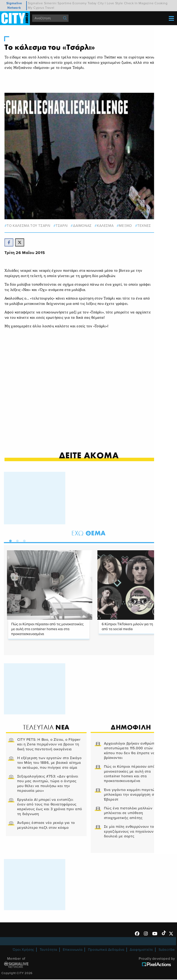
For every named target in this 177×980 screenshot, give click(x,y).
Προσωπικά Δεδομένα (106, 950)
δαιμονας (83, 225)
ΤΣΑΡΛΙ (62, 225)
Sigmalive (35, 3)
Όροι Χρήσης (23, 950)
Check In (131, 3)
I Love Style (114, 3)
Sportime (64, 3)
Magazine (146, 3)
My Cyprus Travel (41, 8)
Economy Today (85, 3)
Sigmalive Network (14, 6)
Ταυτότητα (48, 950)
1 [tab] (10, 541)
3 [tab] (24, 541)
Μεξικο (126, 225)
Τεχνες (145, 225)
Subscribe (167, 950)
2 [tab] (17, 541)
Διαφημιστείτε (141, 950)
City (101, 3)
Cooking (161, 3)
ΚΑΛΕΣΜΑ (105, 225)
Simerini (50, 3)
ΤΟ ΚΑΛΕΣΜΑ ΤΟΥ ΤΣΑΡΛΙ (29, 225)
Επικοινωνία (73, 950)
